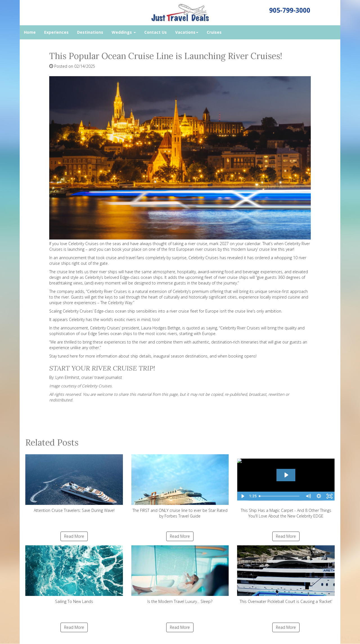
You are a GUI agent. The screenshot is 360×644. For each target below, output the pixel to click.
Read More (74, 536)
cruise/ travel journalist (102, 377)
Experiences (56, 32)
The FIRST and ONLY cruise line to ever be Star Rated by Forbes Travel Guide (180, 486)
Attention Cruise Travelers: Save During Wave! (74, 484)
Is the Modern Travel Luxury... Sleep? (180, 575)
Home (30, 32)
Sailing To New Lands (74, 575)
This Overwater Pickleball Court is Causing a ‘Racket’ (286, 575)
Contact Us (156, 32)
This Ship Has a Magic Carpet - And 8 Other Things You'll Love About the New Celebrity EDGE (286, 486)
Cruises (214, 32)
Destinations (90, 32)
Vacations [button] (187, 32)
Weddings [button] (124, 32)
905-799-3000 (290, 10)
